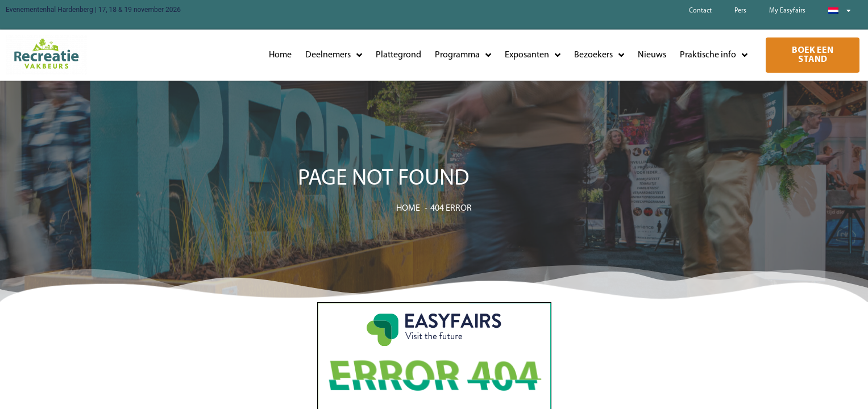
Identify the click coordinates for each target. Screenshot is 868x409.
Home (280, 55)
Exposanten (533, 55)
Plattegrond (398, 55)
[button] (813, 55)
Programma (463, 55)
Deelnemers (334, 55)
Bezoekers (599, 55)
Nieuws (652, 55)
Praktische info (714, 55)
